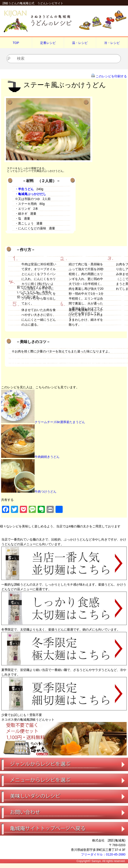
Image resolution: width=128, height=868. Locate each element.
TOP (16, 43)
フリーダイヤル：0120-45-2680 (103, 854)
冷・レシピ (112, 43)
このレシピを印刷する (111, 76)
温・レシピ (80, 43)
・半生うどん (24, 189)
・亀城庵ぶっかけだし (31, 194)
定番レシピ (48, 43)
